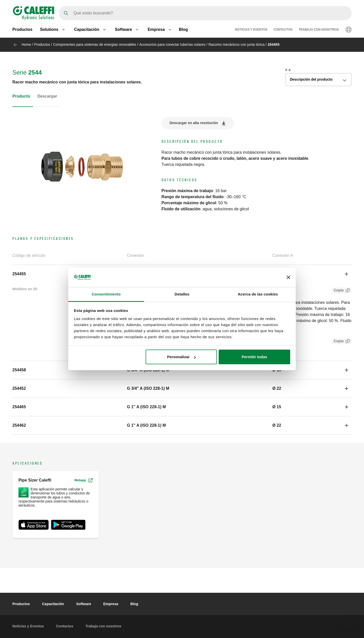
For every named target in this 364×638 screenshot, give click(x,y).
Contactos (283, 30)
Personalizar (181, 357)
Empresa (111, 604)
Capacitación (53, 604)
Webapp (83, 480)
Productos (22, 30)
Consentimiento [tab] (106, 294)
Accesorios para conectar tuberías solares (172, 44)
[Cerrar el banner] (288, 277)
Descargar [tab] (47, 96)
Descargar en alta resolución (194, 123)
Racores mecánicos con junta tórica (237, 44)
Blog (184, 30)
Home (26, 44)
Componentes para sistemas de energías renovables (95, 44)
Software (84, 604)
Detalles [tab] (182, 294)
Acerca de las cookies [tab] (258, 294)
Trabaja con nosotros (319, 30)
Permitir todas (254, 357)
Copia (338, 291)
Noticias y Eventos (251, 30)
